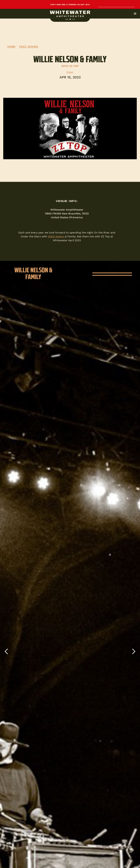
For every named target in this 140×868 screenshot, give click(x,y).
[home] (70, 15)
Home (11, 46)
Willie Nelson (56, 236)
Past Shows (29, 46)
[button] (70, 14)
